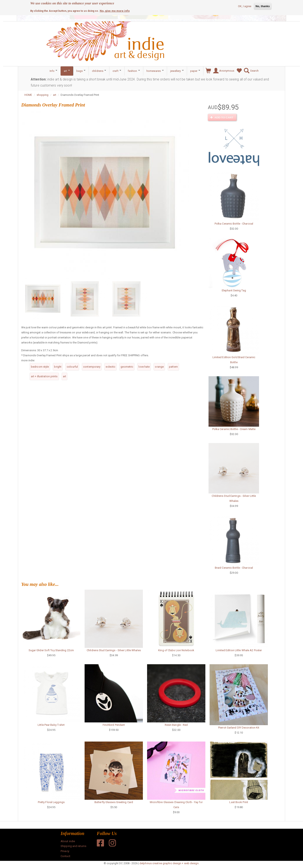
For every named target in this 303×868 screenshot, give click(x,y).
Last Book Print (239, 802)
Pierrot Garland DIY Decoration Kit (239, 728)
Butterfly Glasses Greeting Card (114, 802)
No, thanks (263, 6)
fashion (134, 71)
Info (54, 71)
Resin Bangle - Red (176, 725)
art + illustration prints (44, 376)
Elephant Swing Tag (234, 290)
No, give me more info (115, 11)
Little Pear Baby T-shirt (51, 725)
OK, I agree (245, 6)
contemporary (92, 367)
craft (117, 71)
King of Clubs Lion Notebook (176, 650)
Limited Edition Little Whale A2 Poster (239, 650)
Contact (65, 856)
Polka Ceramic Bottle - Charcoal (234, 224)
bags (81, 71)
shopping (43, 95)
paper (195, 71)
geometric (127, 367)
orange (159, 367)
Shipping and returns (73, 846)
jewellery (177, 71)
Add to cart (222, 117)
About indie (68, 841)
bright (58, 367)
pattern (173, 367)
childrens (99, 71)
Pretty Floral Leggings (51, 802)
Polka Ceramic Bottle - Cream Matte (234, 429)
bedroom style (40, 367)
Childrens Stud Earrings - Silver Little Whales (114, 650)
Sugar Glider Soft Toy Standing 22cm (51, 650)
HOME (28, 95)
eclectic (110, 367)
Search (250, 71)
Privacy (65, 851)
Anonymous (223, 71)
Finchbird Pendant (114, 725)
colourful (72, 367)
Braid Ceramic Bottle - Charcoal (234, 568)
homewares (155, 71)
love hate (144, 367)
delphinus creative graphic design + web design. (169, 863)
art (67, 71)
